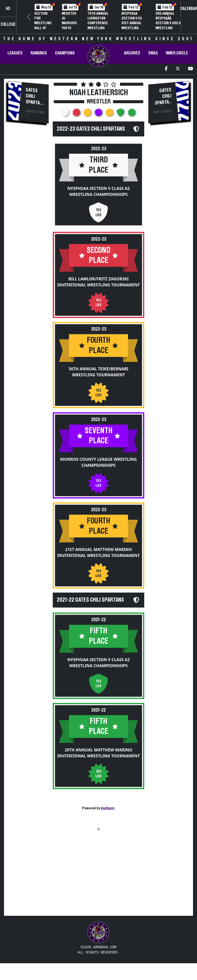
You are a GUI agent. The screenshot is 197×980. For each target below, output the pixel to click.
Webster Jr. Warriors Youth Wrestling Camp (70, 25)
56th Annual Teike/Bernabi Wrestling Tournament (99, 376)
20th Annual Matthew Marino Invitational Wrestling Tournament (99, 761)
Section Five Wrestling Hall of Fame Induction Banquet (43, 28)
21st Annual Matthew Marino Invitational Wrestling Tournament (99, 556)
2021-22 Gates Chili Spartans (90, 609)
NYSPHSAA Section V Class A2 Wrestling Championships (98, 191)
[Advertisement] (28, 213)
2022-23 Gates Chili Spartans (91, 129)
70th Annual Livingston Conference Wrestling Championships (100, 23)
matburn (107, 808)
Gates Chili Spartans (34, 99)
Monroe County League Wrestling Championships (98, 467)
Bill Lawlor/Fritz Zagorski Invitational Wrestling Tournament (99, 282)
